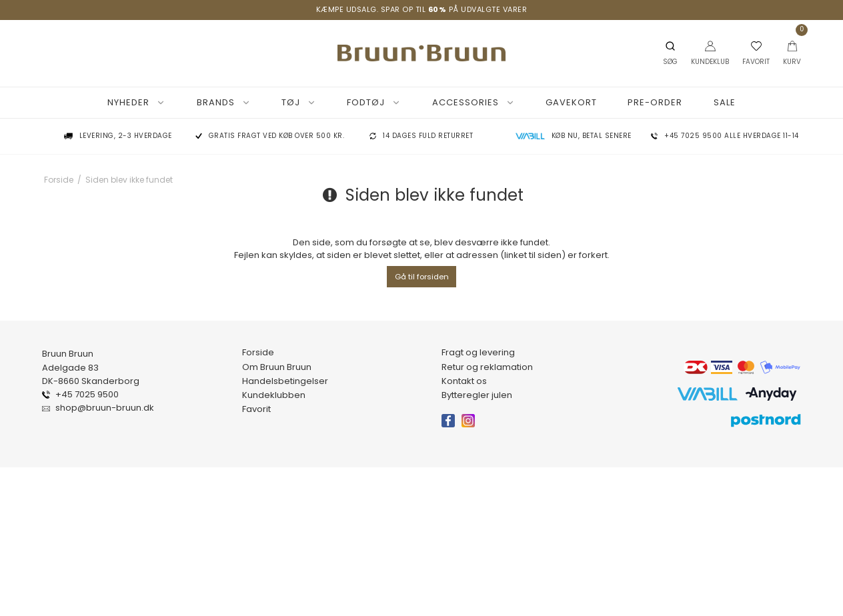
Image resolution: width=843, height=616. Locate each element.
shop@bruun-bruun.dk (105, 408)
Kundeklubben (274, 395)
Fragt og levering (478, 353)
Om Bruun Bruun (277, 367)
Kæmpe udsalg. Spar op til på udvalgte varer (422, 9)
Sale (725, 102)
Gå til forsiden (422, 277)
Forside (258, 353)
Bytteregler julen (477, 395)
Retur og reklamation (487, 367)
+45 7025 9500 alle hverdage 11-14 (732, 136)
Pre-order (655, 102)
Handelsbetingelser (285, 381)
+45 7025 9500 (87, 395)
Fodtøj (374, 102)
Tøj (299, 102)
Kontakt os (464, 381)
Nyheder (136, 102)
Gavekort (571, 102)
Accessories (474, 102)
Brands (224, 102)
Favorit (256, 409)
